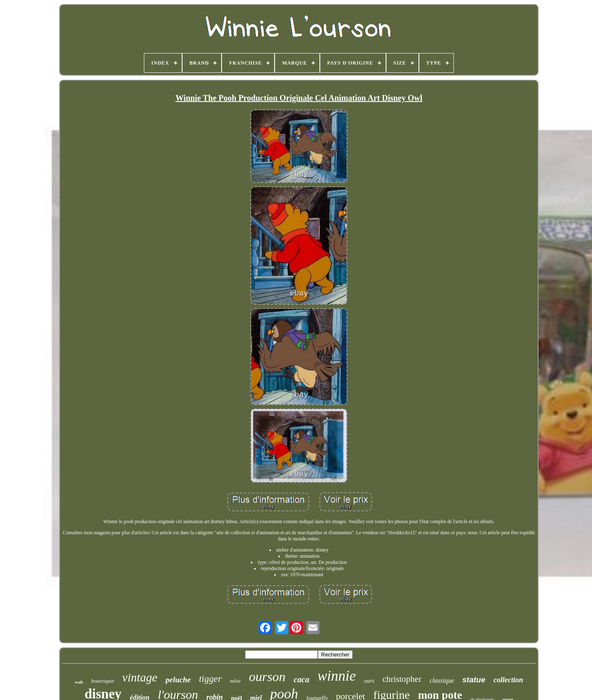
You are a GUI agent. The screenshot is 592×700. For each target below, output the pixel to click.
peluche (178, 680)
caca (301, 679)
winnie (336, 676)
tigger (210, 679)
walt (79, 682)
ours (369, 681)
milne (235, 681)
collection (508, 680)
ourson (267, 677)
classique (442, 680)
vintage (140, 677)
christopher (402, 679)
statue (474, 680)
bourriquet (103, 681)
